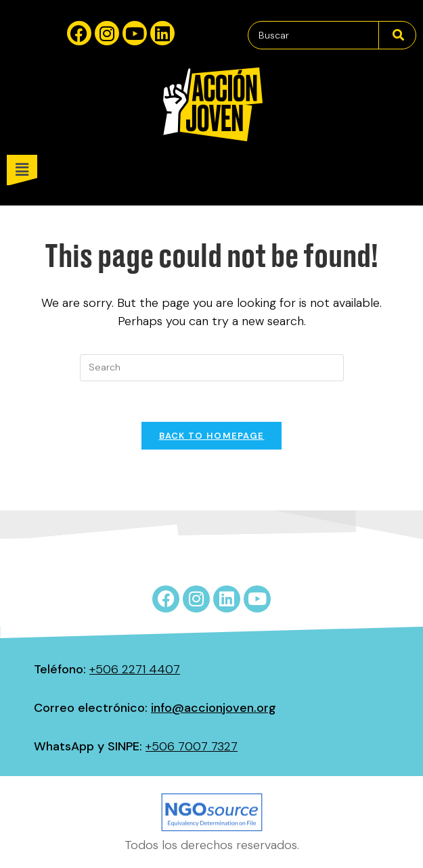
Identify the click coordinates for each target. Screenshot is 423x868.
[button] (215, 170)
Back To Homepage (212, 436)
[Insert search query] (212, 368)
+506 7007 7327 (192, 746)
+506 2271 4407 (135, 669)
